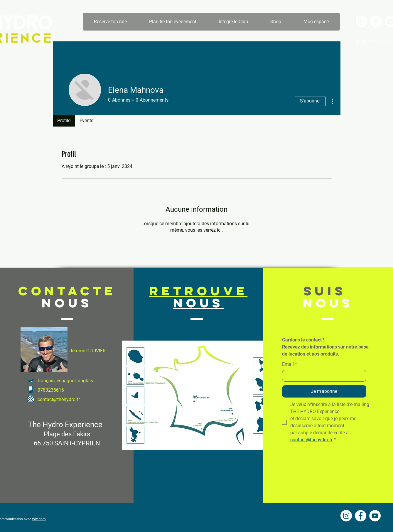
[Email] (322, 376)
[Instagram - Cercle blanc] (361, 22)
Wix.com (39, 519)
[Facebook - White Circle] (376, 22)
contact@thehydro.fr (59, 399)
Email (290, 364)
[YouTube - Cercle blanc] (375, 516)
